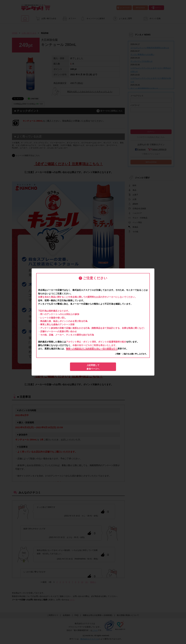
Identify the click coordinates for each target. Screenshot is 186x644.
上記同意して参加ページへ (93, 367)
